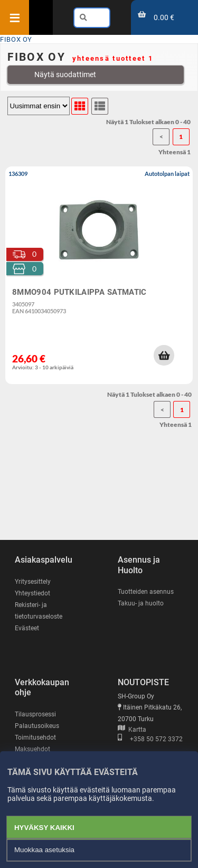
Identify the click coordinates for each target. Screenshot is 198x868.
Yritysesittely (33, 582)
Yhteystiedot (32, 593)
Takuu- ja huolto (141, 603)
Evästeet (27, 628)
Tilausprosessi (35, 714)
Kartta (132, 730)
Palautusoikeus (37, 726)
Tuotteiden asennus (146, 592)
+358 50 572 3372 (150, 739)
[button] (164, 355)
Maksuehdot (32, 749)
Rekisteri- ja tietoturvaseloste (39, 611)
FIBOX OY (16, 39)
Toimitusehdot (35, 738)
